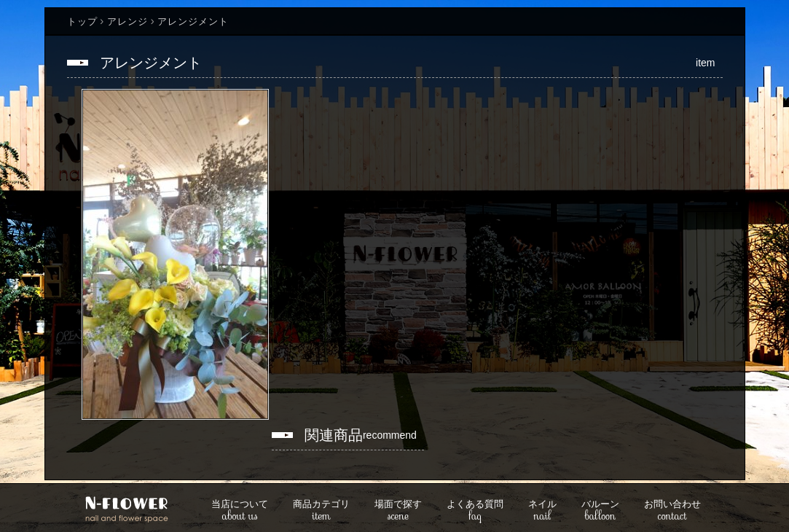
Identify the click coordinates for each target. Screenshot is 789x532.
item (321, 511)
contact (672, 511)
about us (240, 511)
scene (398, 511)
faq (475, 511)
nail (542, 511)
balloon (600, 511)
